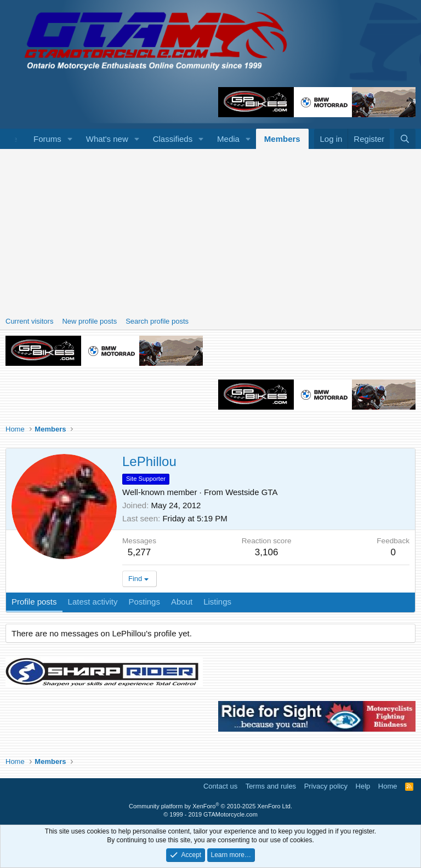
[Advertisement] (210, 231)
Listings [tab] (217, 602)
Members (282, 139)
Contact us (220, 786)
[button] (70, 139)
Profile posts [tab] (34, 602)
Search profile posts (157, 321)
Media (228, 139)
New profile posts (89, 321)
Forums (47, 139)
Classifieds (173, 139)
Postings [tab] (144, 602)
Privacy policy (326, 786)
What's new (107, 139)
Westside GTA (251, 492)
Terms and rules (271, 786)
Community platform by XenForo (210, 806)
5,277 (140, 552)
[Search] (405, 139)
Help (363, 786)
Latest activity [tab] (93, 602)
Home (388, 786)
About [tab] (182, 602)
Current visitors (29, 321)
